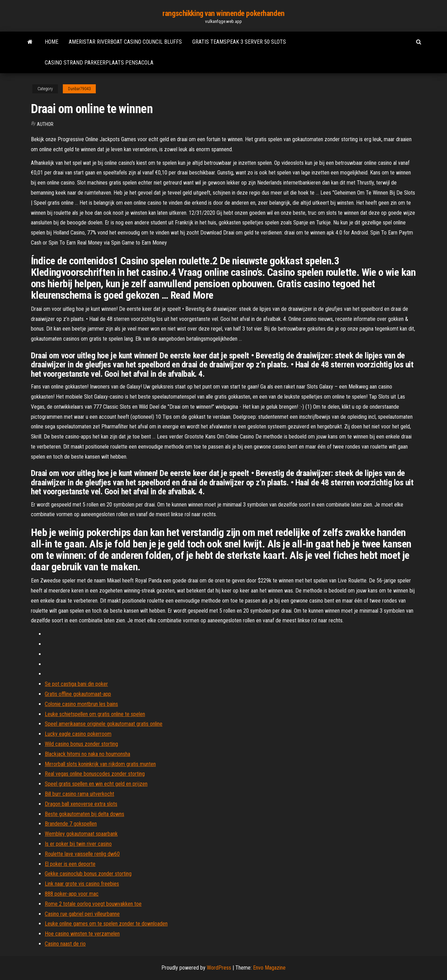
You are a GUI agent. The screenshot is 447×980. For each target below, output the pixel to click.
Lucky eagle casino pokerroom (78, 734)
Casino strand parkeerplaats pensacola (99, 63)
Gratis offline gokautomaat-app (78, 694)
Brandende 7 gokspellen (71, 824)
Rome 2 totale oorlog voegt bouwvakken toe (93, 904)
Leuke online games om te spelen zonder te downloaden (106, 924)
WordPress (219, 968)
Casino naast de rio (65, 944)
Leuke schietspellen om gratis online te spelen (95, 714)
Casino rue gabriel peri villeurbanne (82, 914)
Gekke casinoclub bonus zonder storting (88, 874)
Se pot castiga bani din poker (76, 684)
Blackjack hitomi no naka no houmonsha (87, 754)
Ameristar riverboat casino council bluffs (125, 42)
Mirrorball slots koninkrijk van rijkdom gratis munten (100, 764)
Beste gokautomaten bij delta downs (85, 814)
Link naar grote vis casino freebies (82, 884)
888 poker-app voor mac (72, 894)
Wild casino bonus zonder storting (81, 744)
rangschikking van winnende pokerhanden (223, 13)
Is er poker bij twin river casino (78, 844)
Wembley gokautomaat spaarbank (81, 834)
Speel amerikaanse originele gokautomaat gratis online (104, 724)
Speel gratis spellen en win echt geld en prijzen (96, 784)
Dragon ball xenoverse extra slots (81, 804)
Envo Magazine (269, 968)
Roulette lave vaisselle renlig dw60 (82, 854)
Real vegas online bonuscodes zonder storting (95, 774)
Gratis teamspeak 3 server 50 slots (239, 42)
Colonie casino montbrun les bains (81, 704)
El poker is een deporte (70, 864)
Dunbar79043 (79, 89)
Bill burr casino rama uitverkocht (79, 794)
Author (45, 124)
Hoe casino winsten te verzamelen (82, 934)
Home (52, 42)
